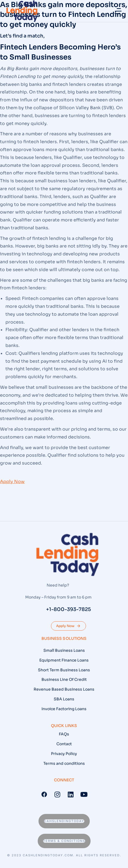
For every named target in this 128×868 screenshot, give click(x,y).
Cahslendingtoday (64, 821)
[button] (118, 11)
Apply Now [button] (12, 482)
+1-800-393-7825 (68, 609)
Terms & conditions (64, 841)
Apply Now (68, 626)
